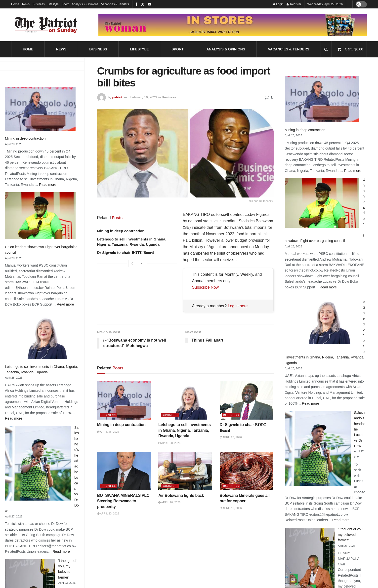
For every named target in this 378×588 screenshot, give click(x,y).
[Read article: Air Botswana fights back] (185, 471)
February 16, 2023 (144, 97)
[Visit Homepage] (46, 25)
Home (15, 4)
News (26, 4)
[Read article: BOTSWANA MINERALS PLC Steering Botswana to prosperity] (124, 471)
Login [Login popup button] (278, 4)
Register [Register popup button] (294, 4)
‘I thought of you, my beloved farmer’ (351, 535)
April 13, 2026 (231, 508)
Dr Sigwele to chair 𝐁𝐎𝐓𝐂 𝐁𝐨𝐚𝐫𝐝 (125, 253)
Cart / (354, 49)
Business (39, 4)
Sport (65, 4)
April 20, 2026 (231, 437)
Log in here (238, 306)
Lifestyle (53, 4)
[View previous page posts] (132, 264)
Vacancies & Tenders (115, 4)
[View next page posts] (141, 264)
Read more (48, 185)
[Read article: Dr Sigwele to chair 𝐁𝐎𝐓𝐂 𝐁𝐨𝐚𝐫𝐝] (247, 401)
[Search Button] (326, 49)
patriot (117, 97)
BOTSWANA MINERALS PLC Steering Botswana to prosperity (123, 501)
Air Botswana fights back (181, 495)
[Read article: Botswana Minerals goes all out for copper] (247, 471)
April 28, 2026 (108, 432)
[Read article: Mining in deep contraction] (124, 401)
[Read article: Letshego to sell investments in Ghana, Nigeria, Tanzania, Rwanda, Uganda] (185, 401)
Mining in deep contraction (25, 138)
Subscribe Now (206, 287)
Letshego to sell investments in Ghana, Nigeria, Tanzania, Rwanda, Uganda (185, 430)
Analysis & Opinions (85, 4)
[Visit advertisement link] (233, 25)
